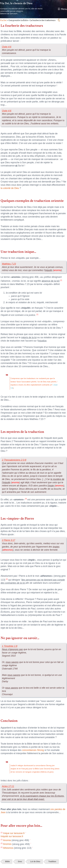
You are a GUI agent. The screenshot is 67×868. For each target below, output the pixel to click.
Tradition (52, 861)
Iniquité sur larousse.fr (12, 836)
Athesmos (7, 848)
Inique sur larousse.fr (13, 833)
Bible (7, 861)
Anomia (6, 840)
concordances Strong (33, 750)
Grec (20, 861)
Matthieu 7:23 (9, 264)
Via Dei (3, 20)
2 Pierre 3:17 (9, 540)
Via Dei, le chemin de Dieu (16, 3)
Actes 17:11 (8, 786)
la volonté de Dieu (10, 188)
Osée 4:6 (7, 47)
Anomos (6, 844)
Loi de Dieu (35, 861)
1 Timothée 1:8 (10, 646)
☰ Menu (62, 9)
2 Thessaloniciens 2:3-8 (14, 460)
